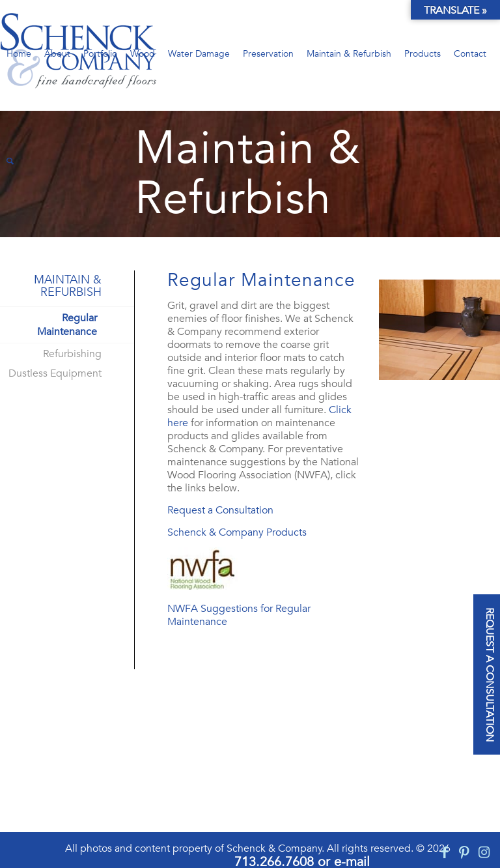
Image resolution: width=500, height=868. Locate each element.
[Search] (10, 161)
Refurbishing (72, 354)
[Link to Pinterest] (464, 852)
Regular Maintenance (67, 325)
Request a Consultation (220, 510)
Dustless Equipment (55, 373)
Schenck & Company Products (237, 532)
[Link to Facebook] (445, 852)
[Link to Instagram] (484, 852)
